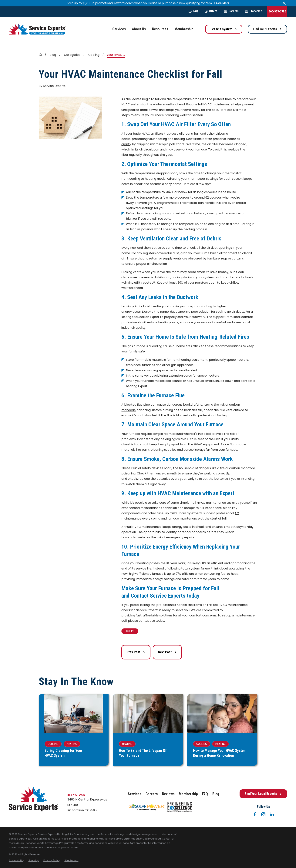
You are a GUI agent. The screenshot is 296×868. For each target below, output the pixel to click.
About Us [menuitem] (139, 29)
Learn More (222, 3)
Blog (216, 794)
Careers (231, 11)
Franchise (254, 11)
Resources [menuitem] (160, 29)
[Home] (37, 29)
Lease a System (224, 29)
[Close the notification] (284, 3)
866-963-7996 (277, 11)
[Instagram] (263, 814)
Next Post (167, 652)
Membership (188, 794)
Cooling (130, 631)
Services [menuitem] (119, 29)
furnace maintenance (184, 518)
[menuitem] (16, 860)
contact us (147, 621)
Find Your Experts (267, 29)
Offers (211, 11)
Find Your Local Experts (263, 794)
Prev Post (136, 652)
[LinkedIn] (272, 814)
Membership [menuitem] (184, 29)
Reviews (168, 794)
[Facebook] (255, 814)
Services (135, 794)
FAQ (193, 11)
